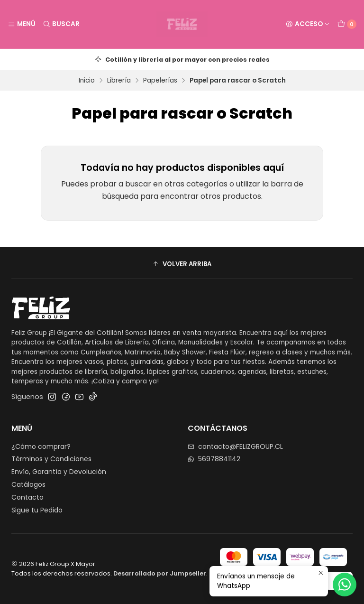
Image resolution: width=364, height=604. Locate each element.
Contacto (27, 497)
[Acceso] (308, 24)
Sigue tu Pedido (37, 510)
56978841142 (214, 459)
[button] (182, 264)
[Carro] (347, 24)
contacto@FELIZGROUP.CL (235, 446)
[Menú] (22, 24)
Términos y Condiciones (51, 459)
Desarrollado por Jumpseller (160, 573)
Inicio (87, 81)
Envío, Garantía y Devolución (59, 472)
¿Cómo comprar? (41, 446)
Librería (119, 81)
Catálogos (28, 484)
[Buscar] (61, 24)
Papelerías (160, 81)
